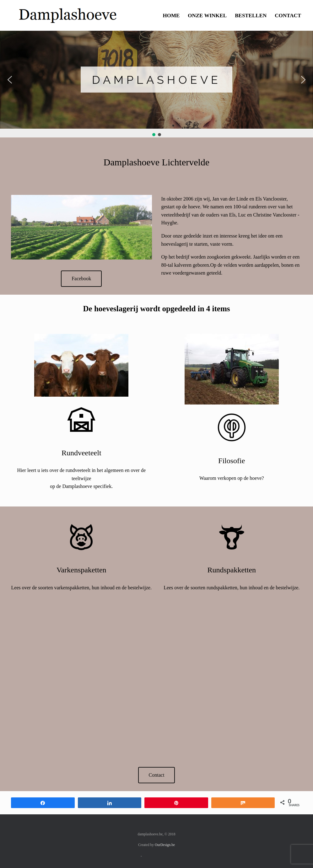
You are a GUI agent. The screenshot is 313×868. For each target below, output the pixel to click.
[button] (10, 80)
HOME (171, 16)
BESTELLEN (251, 16)
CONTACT (288, 16)
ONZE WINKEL (207, 16)
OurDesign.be (165, 845)
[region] (156, 84)
